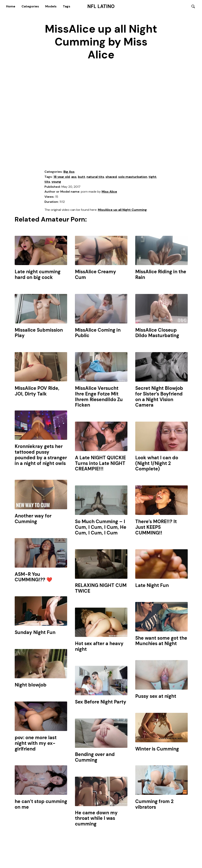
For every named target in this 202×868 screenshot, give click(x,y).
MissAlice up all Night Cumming (122, 210)
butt (82, 177)
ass (74, 177)
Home (11, 6)
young (56, 182)
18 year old (62, 177)
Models (51, 6)
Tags (67, 6)
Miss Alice (109, 192)
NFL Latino (101, 6)
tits (47, 182)
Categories (30, 6)
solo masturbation (133, 177)
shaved (111, 177)
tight (152, 177)
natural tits (95, 177)
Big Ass (69, 172)
